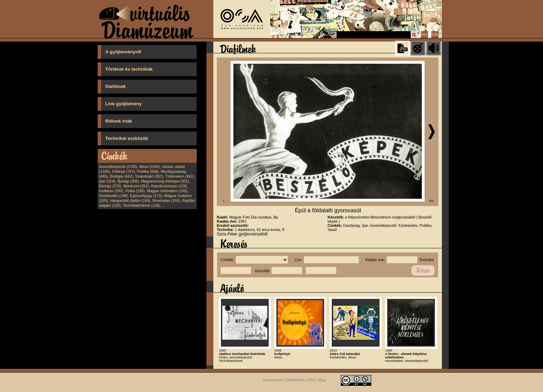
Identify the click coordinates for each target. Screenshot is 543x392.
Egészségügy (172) (146, 196)
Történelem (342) (179, 176)
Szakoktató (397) (149, 176)
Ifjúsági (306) (128, 181)
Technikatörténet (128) (141, 205)
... (164, 205)
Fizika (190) (135, 191)
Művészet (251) (136, 186)
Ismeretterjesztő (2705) (118, 167)
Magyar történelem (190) (167, 191)
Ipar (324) (107, 181)
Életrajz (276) (110, 186)
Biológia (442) (122, 176)
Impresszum (273, 380)
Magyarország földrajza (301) (165, 181)
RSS (312, 380)
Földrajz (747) (123, 171)
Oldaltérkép (296, 380)
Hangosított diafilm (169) (130, 201)
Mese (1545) (150, 167)
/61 (432, 201)
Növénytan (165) (166, 201)
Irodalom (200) (111, 191)
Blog (322, 380)
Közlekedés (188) (113, 196)
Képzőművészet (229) (169, 186)
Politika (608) (148, 171)
